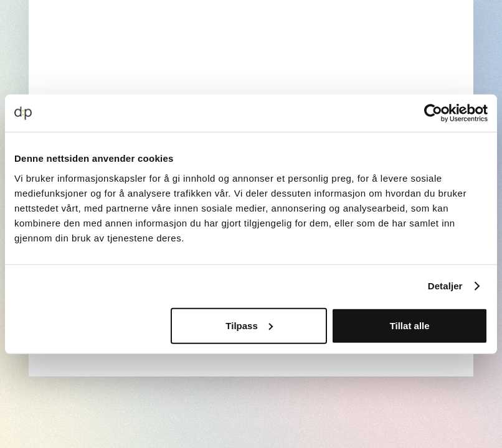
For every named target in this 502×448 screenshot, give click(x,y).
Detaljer (445, 286)
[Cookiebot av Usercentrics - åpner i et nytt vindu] (433, 113)
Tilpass (249, 325)
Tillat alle (410, 325)
